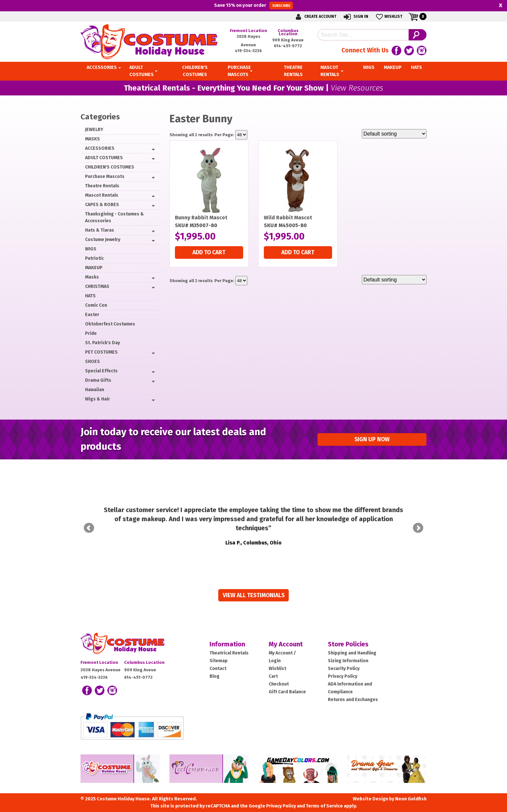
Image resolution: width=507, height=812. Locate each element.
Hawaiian (95, 390)
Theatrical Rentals (229, 653)
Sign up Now (372, 439)
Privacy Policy (343, 676)
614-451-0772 (288, 46)
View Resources (357, 88)
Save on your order (253, 5)
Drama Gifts (98, 380)
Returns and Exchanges (353, 700)
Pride (91, 333)
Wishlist (388, 17)
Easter (92, 315)
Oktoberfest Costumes (110, 324)
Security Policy (344, 669)
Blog (215, 676)
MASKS (92, 139)
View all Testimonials (254, 595)
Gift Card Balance (287, 692)
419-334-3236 (248, 51)
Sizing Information (348, 661)
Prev (89, 528)
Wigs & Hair (97, 399)
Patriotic (94, 258)
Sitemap (219, 661)
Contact (218, 669)
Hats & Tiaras (100, 230)
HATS (90, 296)
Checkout (279, 684)
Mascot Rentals (102, 195)
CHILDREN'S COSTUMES (110, 167)
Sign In (356, 17)
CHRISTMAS (97, 286)
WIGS (91, 249)
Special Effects (101, 371)
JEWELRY (94, 130)
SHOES (92, 362)
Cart (273, 676)
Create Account (315, 17)
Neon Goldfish (411, 799)
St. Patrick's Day (102, 343)
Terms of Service (324, 806)
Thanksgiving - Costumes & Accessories (114, 217)
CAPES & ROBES (102, 205)
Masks (92, 277)
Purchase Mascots (105, 176)
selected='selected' (241, 135)
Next (418, 528)
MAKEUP (94, 268)
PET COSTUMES (101, 352)
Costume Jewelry (103, 240)
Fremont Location (248, 31)
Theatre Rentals (102, 186)
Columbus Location (288, 32)
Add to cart (209, 252)
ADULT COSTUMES (104, 158)
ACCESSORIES (100, 148)
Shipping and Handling (352, 653)
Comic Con (96, 305)
